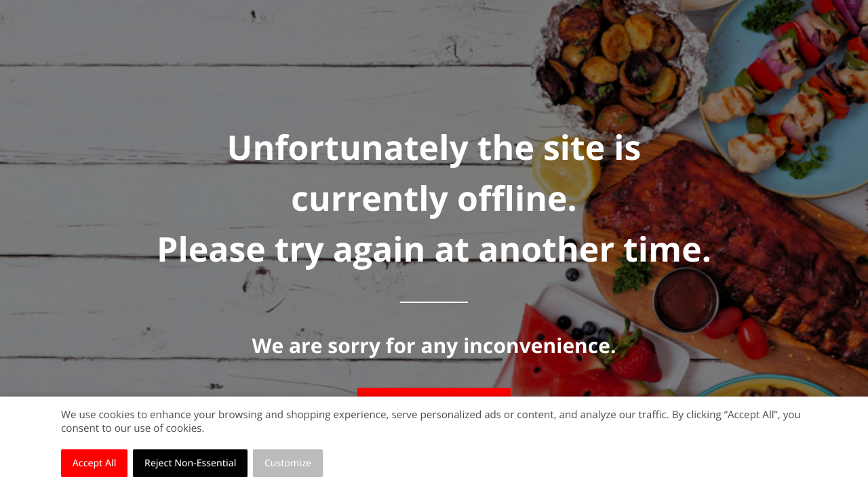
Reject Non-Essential (190, 463)
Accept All (95, 463)
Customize (288, 463)
